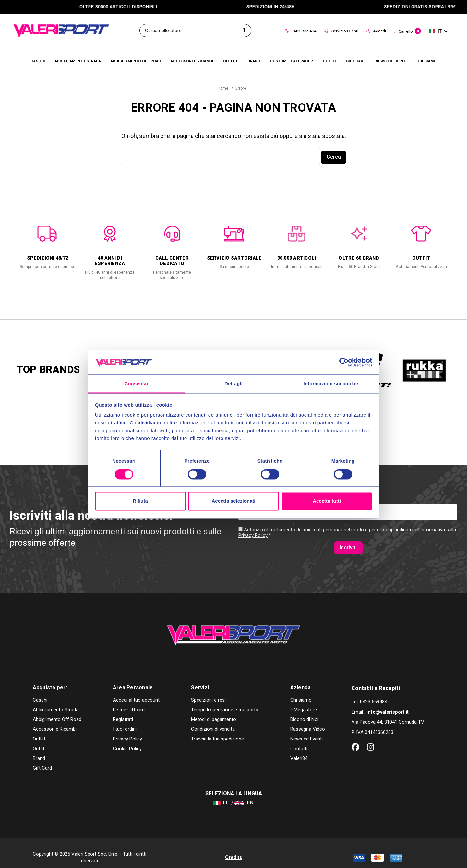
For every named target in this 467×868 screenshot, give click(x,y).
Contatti (299, 740)
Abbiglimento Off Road (57, 711)
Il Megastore (304, 701)
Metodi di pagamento (214, 711)
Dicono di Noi (304, 711)
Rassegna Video (308, 720)
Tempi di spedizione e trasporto (225, 701)
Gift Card (42, 759)
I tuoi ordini (125, 720)
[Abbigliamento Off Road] (136, 61)
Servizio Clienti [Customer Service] (341, 31)
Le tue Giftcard (129, 701)
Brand (39, 750)
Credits (233, 849)
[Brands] (254, 61)
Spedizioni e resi (208, 691)
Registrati (123, 711)
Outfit (39, 740)
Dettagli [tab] (233, 384)
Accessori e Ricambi (55, 720)
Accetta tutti (327, 501)
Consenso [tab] (136, 384)
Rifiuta (140, 501)
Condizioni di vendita (213, 720)
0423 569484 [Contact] (301, 31)
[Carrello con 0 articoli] (407, 32)
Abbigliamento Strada (56, 701)
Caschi (40, 691)
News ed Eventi (306, 730)
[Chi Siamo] (426, 61)
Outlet (39, 730)
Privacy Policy (253, 540)
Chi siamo (301, 691)
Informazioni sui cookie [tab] (331, 384)
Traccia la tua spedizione (217, 730)
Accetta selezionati (233, 501)
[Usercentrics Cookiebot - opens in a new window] (344, 362)
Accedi (376, 31)
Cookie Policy (127, 740)
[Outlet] (230, 61)
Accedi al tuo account (136, 691)
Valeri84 (299, 750)
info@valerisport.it (388, 703)
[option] (48, 244)
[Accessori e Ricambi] (192, 61)
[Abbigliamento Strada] (78, 61)
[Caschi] (38, 61)
